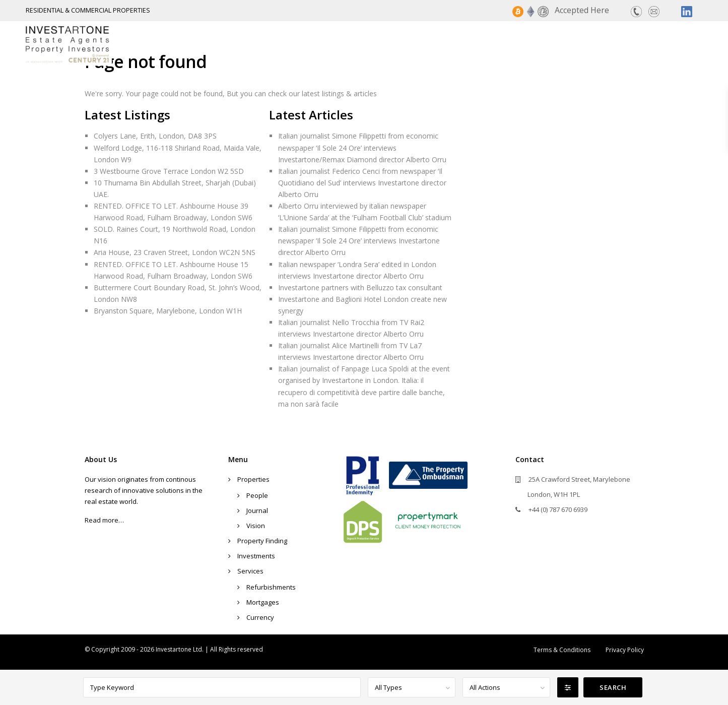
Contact (686, 44)
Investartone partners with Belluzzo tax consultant (360, 287)
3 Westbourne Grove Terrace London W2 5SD (169, 171)
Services (632, 44)
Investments (569, 44)
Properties (406, 44)
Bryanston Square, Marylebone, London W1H (168, 311)
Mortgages (263, 602)
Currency (260, 617)
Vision (256, 526)
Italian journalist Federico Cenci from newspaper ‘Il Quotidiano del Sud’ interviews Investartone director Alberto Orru (362, 183)
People (257, 495)
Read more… (104, 520)
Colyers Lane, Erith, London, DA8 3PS (155, 136)
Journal (257, 510)
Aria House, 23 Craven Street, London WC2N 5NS (175, 252)
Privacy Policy (625, 650)
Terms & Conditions (562, 650)
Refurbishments (271, 587)
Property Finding (485, 44)
